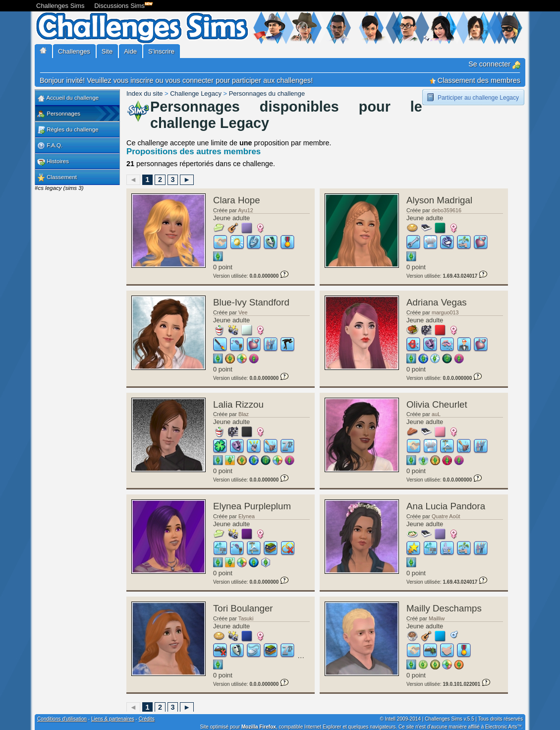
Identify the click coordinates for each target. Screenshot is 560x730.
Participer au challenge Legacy (478, 98)
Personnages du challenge (267, 93)
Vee (243, 312)
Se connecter (494, 64)
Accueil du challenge (68, 98)
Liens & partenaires (113, 719)
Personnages (59, 114)
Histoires (53, 162)
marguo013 (445, 312)
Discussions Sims (121, 5)
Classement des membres (475, 80)
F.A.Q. (50, 146)
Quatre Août (446, 516)
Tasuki (246, 618)
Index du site (144, 93)
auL (436, 414)
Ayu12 (245, 210)
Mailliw (437, 618)
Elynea (247, 516)
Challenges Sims (60, 6)
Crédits (147, 719)
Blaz (244, 414)
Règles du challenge (68, 130)
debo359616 (447, 210)
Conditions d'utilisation (62, 719)
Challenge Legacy (196, 93)
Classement (57, 178)
